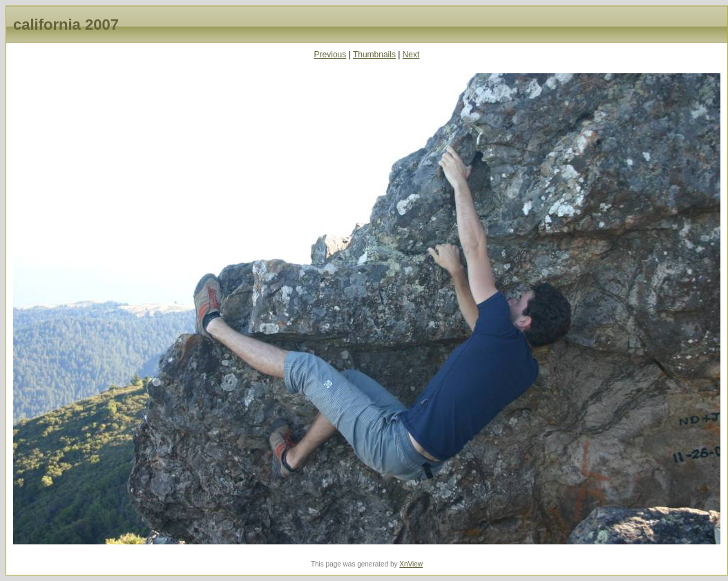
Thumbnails (374, 55)
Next (411, 55)
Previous (331, 55)
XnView (411, 564)
